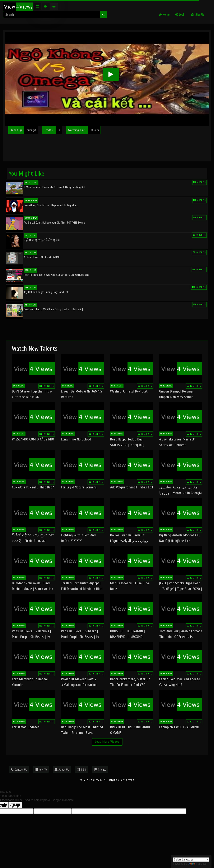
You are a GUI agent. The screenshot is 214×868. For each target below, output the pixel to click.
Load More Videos (107, 742)
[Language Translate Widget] (191, 860)
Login (180, 15)
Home (164, 15)
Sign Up (198, 15)
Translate (197, 864)
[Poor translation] (15, 805)
